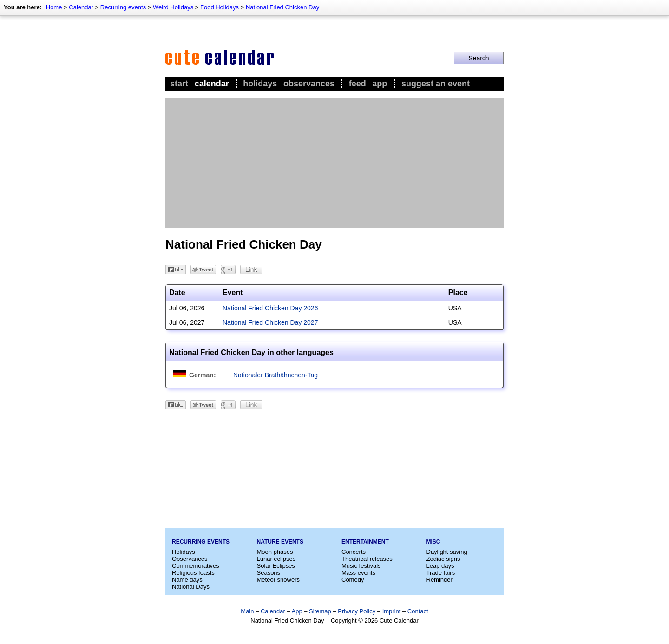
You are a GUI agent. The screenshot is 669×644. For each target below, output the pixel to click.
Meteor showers (278, 580)
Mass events (358, 573)
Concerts (354, 552)
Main (247, 611)
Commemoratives (196, 566)
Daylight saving (447, 552)
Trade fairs (441, 573)
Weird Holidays (173, 7)
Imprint (392, 611)
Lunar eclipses (276, 559)
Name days (187, 580)
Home (54, 7)
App (380, 84)
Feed (357, 84)
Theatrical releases (367, 559)
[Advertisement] (334, 163)
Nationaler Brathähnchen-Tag (275, 375)
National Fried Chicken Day (282, 7)
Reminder (439, 580)
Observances (309, 84)
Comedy (353, 580)
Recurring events (123, 7)
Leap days (440, 566)
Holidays (260, 84)
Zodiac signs (443, 559)
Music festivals (361, 566)
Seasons (269, 573)
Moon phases (275, 552)
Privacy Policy (357, 611)
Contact (418, 611)
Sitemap (320, 611)
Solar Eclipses (276, 566)
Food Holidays (220, 7)
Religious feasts (193, 573)
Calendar (81, 7)
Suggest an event (436, 84)
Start (179, 84)
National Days (191, 587)
